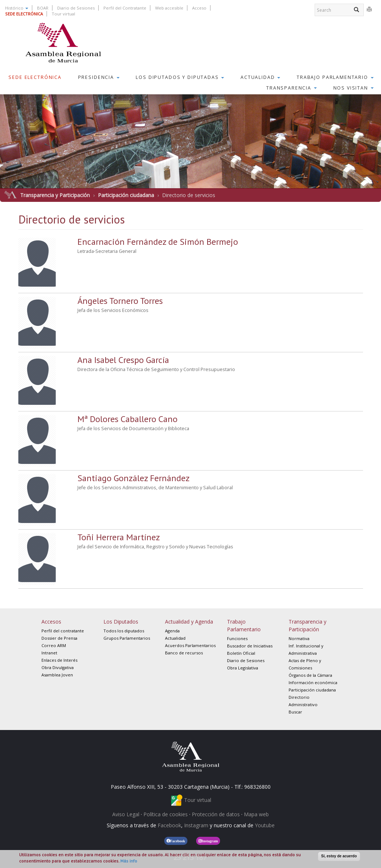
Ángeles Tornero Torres (120, 301)
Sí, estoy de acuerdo (339, 856)
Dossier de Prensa (59, 638)
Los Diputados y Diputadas (180, 77)
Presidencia (99, 77)
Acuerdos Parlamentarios (190, 645)
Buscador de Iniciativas (250, 646)
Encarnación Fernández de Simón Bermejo (158, 242)
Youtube (265, 825)
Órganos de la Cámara (310, 675)
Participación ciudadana (126, 195)
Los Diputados (121, 622)
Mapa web (256, 814)
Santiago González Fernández (133, 478)
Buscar (295, 712)
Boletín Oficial (241, 653)
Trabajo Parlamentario (335, 77)
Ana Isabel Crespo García (123, 360)
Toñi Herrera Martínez (119, 537)
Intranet (49, 653)
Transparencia (292, 88)
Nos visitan (353, 88)
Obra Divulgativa (58, 667)
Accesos (51, 622)
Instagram (196, 825)
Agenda (172, 631)
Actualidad (260, 77)
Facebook (169, 825)
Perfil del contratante (63, 631)
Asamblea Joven (57, 675)
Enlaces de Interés (59, 660)
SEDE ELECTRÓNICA (24, 14)
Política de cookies (166, 814)
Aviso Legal (126, 814)
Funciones (237, 638)
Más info (129, 861)
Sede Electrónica (35, 77)
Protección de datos (216, 814)
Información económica (313, 682)
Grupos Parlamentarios (127, 638)
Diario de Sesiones (76, 8)
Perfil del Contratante (125, 8)
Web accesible (169, 8)
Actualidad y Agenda (189, 622)
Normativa (299, 638)
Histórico (17, 8)
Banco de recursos (184, 653)
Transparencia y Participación (55, 195)
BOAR (43, 8)
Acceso (199, 8)
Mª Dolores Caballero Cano (127, 419)
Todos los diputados (124, 631)
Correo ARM (54, 645)
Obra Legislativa (243, 668)
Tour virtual (63, 14)
